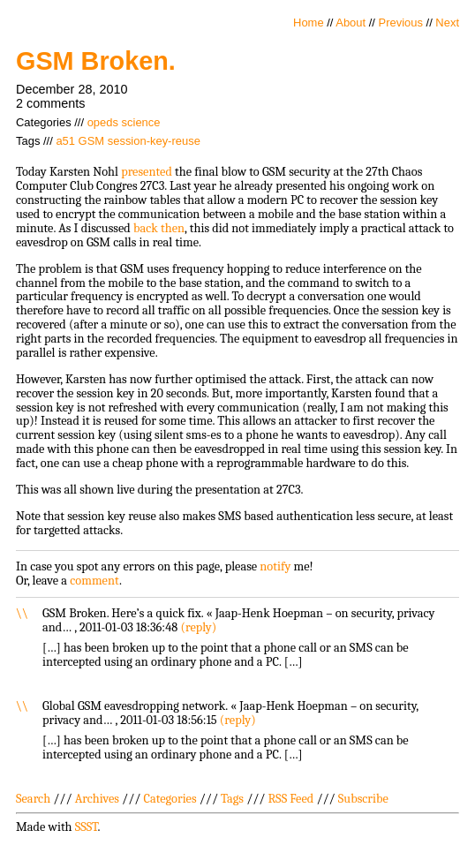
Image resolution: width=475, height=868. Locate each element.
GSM (92, 141)
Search (33, 799)
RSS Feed (291, 799)
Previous (401, 23)
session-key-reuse (154, 141)
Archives (97, 799)
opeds (103, 122)
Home (309, 23)
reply (199, 627)
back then (159, 228)
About (351, 23)
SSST (87, 827)
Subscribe (363, 799)
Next (447, 23)
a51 (65, 141)
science (141, 122)
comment (94, 581)
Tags (232, 799)
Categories (170, 799)
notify (275, 566)
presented (147, 172)
